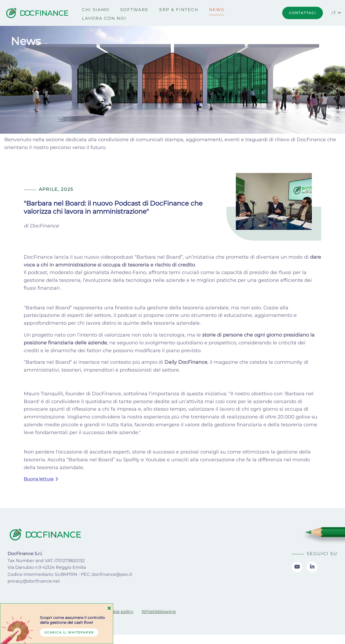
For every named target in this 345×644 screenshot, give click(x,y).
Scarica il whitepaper (69, 632)
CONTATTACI (303, 13)
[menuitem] (96, 10)
